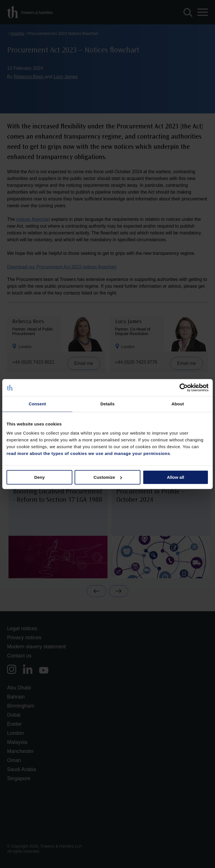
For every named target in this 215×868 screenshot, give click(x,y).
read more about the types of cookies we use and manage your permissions (88, 453)
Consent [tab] (37, 404)
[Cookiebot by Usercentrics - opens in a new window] (184, 388)
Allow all (175, 477)
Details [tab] (107, 404)
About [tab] (178, 404)
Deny (40, 477)
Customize (108, 477)
